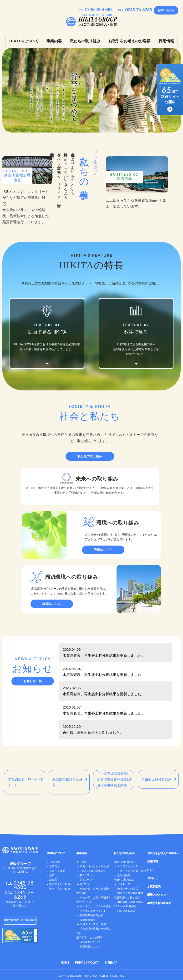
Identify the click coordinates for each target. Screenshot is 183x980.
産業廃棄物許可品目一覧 (70, 782)
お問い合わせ (166, 10)
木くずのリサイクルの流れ (96, 906)
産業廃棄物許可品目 (92, 915)
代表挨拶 (55, 862)
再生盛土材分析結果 (159, 779)
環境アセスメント (158, 895)
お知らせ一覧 (33, 681)
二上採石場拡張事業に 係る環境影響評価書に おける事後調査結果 (114, 779)
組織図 (53, 880)
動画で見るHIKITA (60, 884)
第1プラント (87, 875)
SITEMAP (111, 963)
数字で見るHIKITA (60, 889)
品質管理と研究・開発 (93, 924)
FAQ (150, 870)
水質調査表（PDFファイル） (25, 782)
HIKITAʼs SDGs (126, 911)
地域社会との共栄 (128, 889)
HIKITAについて (24, 41)
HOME (65, 963)
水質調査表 (154, 886)
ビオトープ (124, 884)
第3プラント (87, 884)
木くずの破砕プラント (93, 911)
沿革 (52, 875)
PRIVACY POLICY (87, 963)
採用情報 (166, 41)
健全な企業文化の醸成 (130, 893)
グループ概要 (57, 871)
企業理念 (55, 866)
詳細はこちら (103, 550)
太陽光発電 (124, 875)
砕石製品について (90, 946)
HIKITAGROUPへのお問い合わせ (20, 920)
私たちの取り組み (85, 41)
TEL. (95, 10)
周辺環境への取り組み (130, 902)
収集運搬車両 (88, 920)
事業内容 (54, 41)
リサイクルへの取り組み (132, 871)
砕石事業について (90, 942)
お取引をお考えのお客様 (129, 41)
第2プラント (87, 880)
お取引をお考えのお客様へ (163, 853)
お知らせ (152, 878)
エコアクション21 (128, 866)
